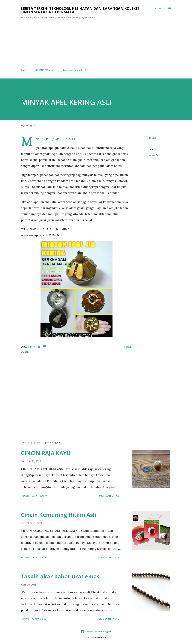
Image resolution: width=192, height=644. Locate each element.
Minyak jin (153, 155)
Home (23, 70)
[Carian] (158, 8)
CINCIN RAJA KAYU (46, 453)
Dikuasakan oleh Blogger (96, 632)
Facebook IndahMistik (75, 70)
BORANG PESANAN (45, 70)
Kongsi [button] (152, 138)
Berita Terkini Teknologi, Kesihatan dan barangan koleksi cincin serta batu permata (80, 10)
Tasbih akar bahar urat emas (60, 576)
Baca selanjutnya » (109, 496)
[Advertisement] (96, 44)
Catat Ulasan (40, 496)
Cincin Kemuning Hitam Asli (59, 515)
